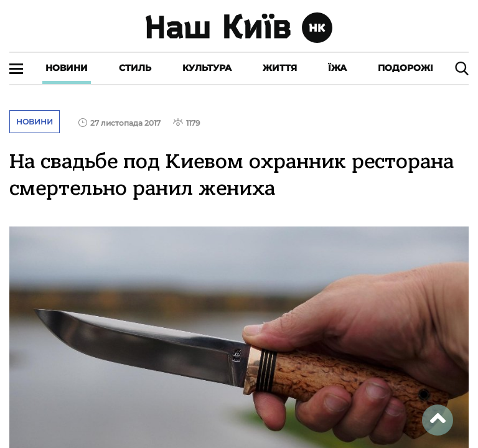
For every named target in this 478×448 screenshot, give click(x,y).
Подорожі (405, 68)
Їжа (337, 68)
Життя (280, 68)
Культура (207, 68)
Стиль (135, 68)
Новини (67, 68)
